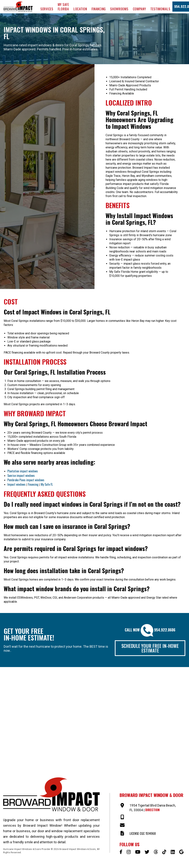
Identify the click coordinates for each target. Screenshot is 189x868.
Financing (99, 9)
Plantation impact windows (23, 471)
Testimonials (160, 9)
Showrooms (119, 9)
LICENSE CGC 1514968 (144, 834)
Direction (153, 810)
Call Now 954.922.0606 (150, 630)
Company (139, 9)
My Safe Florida (63, 7)
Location (80, 9)
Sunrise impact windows (21, 476)
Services (47, 9)
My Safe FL (47, 484)
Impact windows (16, 484)
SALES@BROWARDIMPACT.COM (149, 826)
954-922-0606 (139, 818)
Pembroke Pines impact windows (26, 480)
